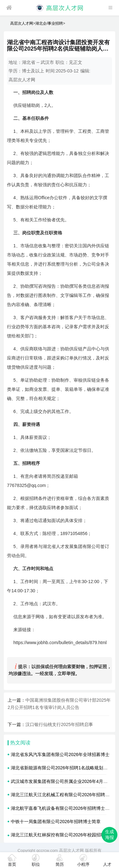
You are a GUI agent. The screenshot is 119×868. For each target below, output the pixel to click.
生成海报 (109, 834)
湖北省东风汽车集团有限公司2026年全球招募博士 (60, 754)
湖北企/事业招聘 (49, 23)
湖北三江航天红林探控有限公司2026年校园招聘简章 (62, 835)
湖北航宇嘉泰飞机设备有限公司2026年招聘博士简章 (62, 808)
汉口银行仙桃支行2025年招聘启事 (59, 724)
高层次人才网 (22, 23)
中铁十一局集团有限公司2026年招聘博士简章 (56, 822)
